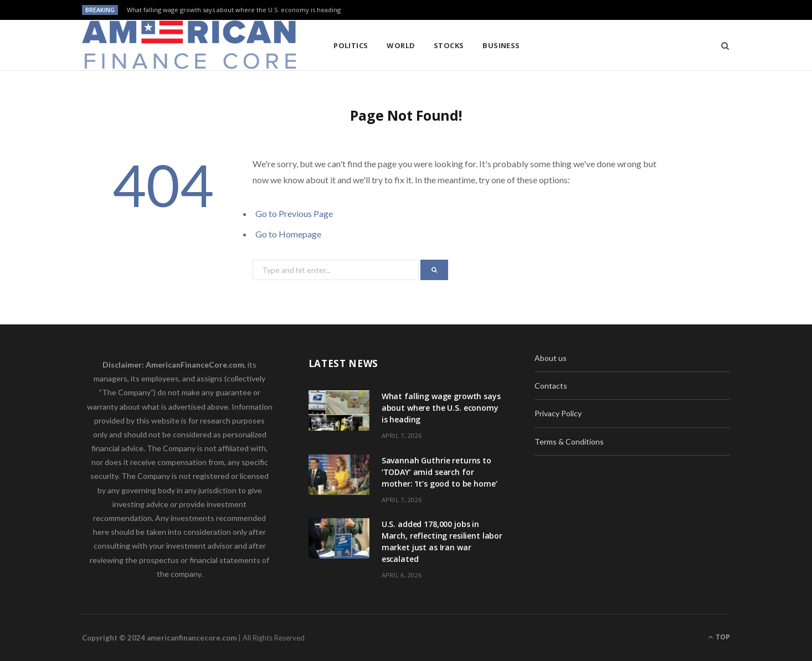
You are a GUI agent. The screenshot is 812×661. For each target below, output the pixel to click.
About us (551, 358)
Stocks (449, 45)
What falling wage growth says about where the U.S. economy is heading (234, 10)
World (401, 45)
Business (501, 45)
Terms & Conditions (569, 441)
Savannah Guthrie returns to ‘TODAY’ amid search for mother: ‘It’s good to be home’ (440, 472)
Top (719, 637)
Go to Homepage (288, 234)
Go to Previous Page (294, 213)
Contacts (551, 386)
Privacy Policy (558, 413)
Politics (351, 45)
